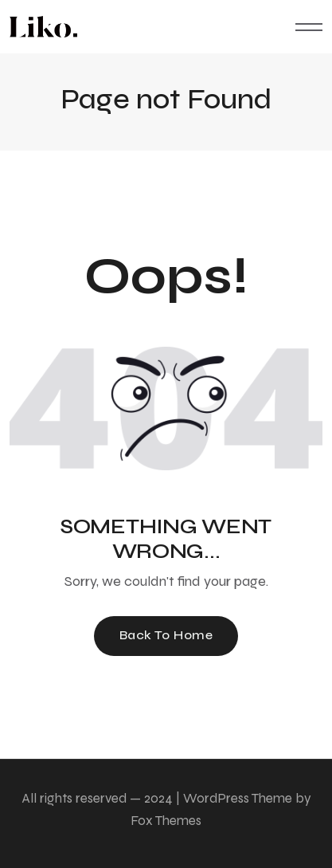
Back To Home (166, 635)
